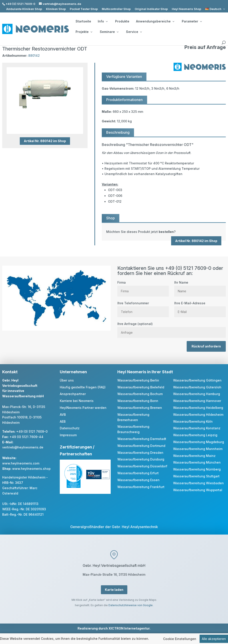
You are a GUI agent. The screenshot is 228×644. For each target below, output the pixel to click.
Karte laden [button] (114, 590)
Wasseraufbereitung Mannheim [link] (198, 449)
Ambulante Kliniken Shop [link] (24, 9)
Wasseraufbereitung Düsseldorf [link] (142, 466)
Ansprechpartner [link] (73, 394)
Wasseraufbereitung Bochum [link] (140, 394)
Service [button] (134, 32)
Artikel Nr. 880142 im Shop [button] (45, 141)
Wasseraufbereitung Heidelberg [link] (198, 408)
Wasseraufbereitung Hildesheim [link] (198, 415)
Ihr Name (200, 287)
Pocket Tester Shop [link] (84, 9)
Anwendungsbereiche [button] (155, 21)
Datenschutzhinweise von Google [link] (131, 605)
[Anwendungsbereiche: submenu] (173, 21)
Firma (143, 287)
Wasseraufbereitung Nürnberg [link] (197, 469)
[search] (224, 43)
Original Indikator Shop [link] (151, 9)
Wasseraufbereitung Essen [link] (138, 480)
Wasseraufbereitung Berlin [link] (138, 380)
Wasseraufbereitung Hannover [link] (197, 401)
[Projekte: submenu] (91, 32)
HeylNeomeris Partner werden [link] (83, 408)
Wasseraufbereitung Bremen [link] (140, 408)
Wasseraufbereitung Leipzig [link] (195, 435)
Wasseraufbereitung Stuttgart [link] (196, 476)
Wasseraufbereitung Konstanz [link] (197, 428)
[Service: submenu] (141, 32)
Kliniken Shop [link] (56, 9)
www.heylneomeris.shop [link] (31, 469)
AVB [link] (63, 415)
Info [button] (103, 21)
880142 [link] (34, 56)
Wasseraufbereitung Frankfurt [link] (141, 487)
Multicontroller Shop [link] (116, 9)
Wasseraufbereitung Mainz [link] (194, 456)
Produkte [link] (122, 21)
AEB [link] (63, 421)
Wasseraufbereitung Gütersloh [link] (197, 387)
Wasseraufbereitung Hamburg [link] (197, 394)
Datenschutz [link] (70, 428)
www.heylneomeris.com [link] (21, 463)
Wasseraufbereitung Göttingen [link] (197, 380)
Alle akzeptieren (214, 639)
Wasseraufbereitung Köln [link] (193, 421)
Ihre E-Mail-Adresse (200, 307)
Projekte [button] (84, 32)
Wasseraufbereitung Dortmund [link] (141, 446)
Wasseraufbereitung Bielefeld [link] (141, 387)
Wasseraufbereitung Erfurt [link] (138, 473)
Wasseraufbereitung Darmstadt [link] (142, 439)
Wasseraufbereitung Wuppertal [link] (198, 490)
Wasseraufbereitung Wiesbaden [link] (198, 483)
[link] (215, 9)
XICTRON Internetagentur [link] (129, 628)
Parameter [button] (192, 21)
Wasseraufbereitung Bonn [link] (138, 401)
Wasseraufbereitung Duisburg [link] (141, 459)
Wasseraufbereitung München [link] (197, 462)
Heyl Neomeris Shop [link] (186, 9)
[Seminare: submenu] (118, 32)
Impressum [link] (68, 435)
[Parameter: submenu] (201, 21)
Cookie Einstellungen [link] (180, 639)
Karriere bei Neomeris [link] (77, 401)
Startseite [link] (83, 21)
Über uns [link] (67, 380)
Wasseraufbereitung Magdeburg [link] (199, 442)
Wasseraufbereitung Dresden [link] (140, 453)
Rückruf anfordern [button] (206, 346)
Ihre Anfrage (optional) (172, 328)
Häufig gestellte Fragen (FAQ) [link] (83, 387)
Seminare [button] (109, 32)
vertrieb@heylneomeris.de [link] (23, 447)
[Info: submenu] (107, 21)
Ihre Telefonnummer (143, 307)
